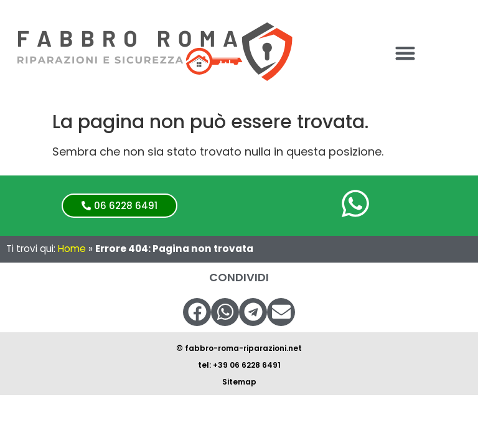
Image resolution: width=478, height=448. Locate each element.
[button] (405, 53)
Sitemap (239, 382)
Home (72, 249)
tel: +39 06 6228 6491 (239, 365)
